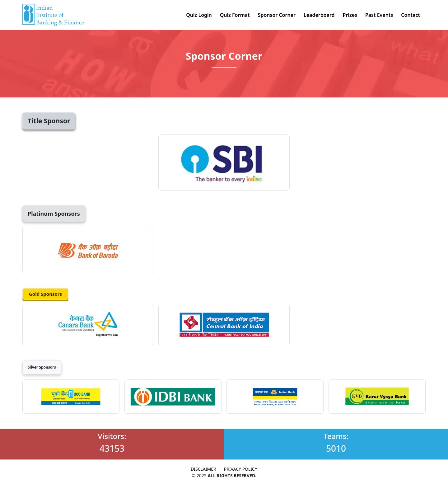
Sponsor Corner (277, 15)
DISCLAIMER (203, 469)
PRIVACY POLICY (241, 469)
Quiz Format (235, 15)
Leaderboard (319, 15)
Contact (411, 15)
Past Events (379, 15)
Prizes (350, 15)
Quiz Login (199, 15)
